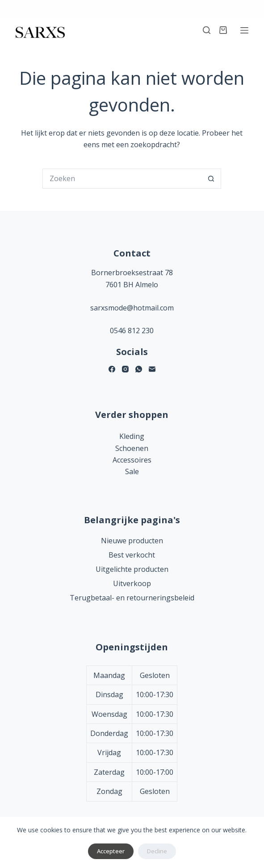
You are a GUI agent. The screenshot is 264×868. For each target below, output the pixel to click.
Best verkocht (132, 555)
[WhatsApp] (139, 369)
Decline (157, 851)
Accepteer (111, 851)
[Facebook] (112, 369)
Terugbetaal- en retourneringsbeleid (132, 598)
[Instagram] (125, 369)
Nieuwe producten (132, 541)
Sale (132, 471)
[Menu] (244, 30)
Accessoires (132, 460)
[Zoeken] (207, 30)
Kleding (132, 436)
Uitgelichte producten (132, 569)
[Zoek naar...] (122, 179)
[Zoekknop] (211, 179)
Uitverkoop (132, 583)
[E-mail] (152, 369)
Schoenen (132, 448)
